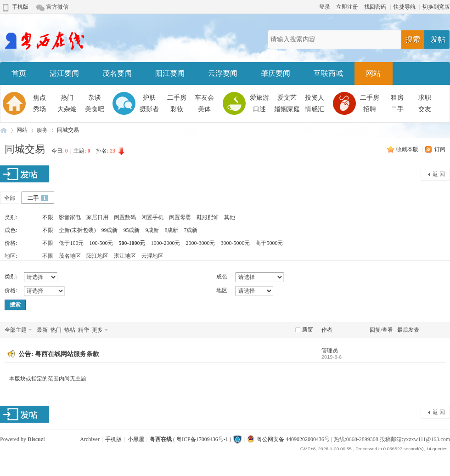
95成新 (131, 230)
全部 (10, 198)
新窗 (308, 329)
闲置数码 (125, 217)
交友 (425, 109)
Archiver (90, 439)
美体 (204, 109)
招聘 (370, 109)
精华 (84, 330)
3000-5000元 (235, 243)
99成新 (109, 230)
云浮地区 (152, 256)
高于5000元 (269, 243)
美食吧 (95, 109)
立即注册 (347, 7)
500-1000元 (132, 243)
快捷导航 (405, 7)
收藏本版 (408, 149)
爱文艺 (287, 98)
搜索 (413, 39)
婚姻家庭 (287, 109)
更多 (97, 330)
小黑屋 (136, 439)
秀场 (39, 109)
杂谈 (95, 98)
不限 (48, 217)
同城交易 (68, 130)
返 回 (439, 174)
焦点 (39, 98)
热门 (67, 98)
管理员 (330, 351)
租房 (397, 98)
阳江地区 (97, 256)
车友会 (204, 98)
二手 (397, 109)
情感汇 (315, 109)
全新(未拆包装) (77, 230)
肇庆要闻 (276, 73)
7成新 (191, 230)
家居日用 (97, 217)
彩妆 (177, 109)
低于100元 (71, 243)
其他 (230, 217)
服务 (42, 130)
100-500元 (101, 243)
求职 (425, 98)
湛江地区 (125, 256)
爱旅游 (259, 98)
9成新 (152, 230)
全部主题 (16, 330)
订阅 (440, 149)
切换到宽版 (436, 7)
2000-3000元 (200, 243)
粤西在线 (4, 130)
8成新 (171, 230)
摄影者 (149, 109)
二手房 (177, 98)
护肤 (149, 98)
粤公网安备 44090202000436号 (289, 439)
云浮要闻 (223, 73)
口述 (259, 109)
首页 (19, 73)
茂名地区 (70, 256)
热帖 (70, 330)
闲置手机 (152, 217)
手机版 (20, 7)
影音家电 (70, 217)
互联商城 (328, 73)
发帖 (438, 39)
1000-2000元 (165, 243)
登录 (325, 7)
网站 (373, 73)
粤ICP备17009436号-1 (202, 439)
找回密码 (375, 7)
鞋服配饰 (208, 217)
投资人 (315, 98)
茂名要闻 (117, 73)
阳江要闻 (170, 73)
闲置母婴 (180, 217)
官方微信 (57, 7)
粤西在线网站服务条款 (67, 354)
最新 (42, 330)
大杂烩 (67, 109)
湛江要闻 (64, 73)
